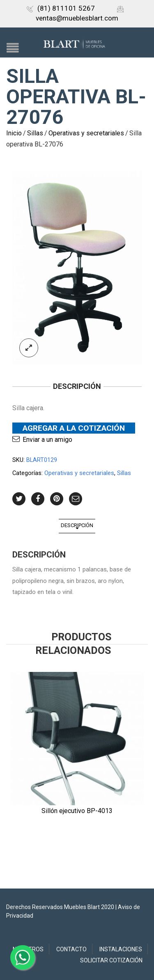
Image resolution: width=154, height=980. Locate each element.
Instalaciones (121, 949)
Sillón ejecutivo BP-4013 (77, 811)
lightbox (29, 348)
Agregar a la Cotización (74, 428)
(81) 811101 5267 (61, 8)
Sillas (35, 133)
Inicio (14, 133)
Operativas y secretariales (86, 133)
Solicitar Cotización (111, 960)
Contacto (71, 949)
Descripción (77, 525)
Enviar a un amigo (47, 440)
